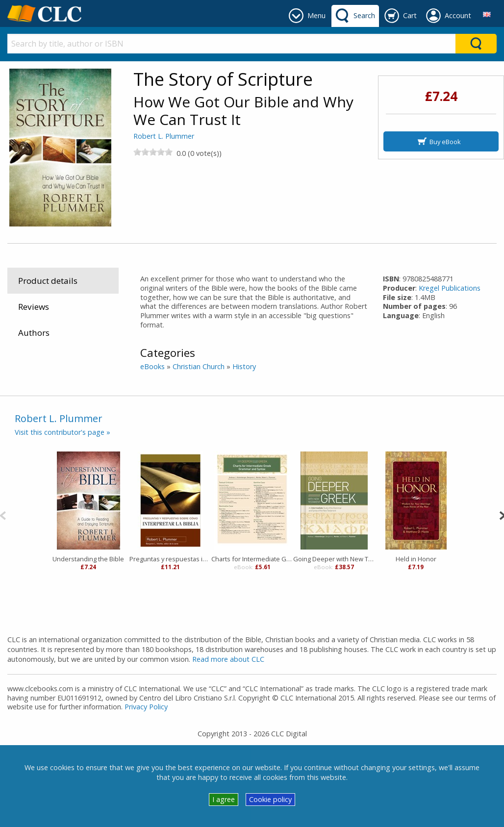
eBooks (152, 366)
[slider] (153, 152)
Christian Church (199, 366)
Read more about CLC (228, 659)
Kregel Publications (450, 288)
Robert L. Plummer (164, 136)
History (244, 366)
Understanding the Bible (88, 559)
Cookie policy (270, 799)
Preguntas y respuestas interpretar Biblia (170, 559)
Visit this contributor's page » (63, 432)
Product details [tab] (48, 281)
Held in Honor (416, 559)
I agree (224, 799)
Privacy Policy (146, 707)
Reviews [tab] (34, 307)
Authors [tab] (34, 333)
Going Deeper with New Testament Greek (334, 559)
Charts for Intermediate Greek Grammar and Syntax (252, 559)
